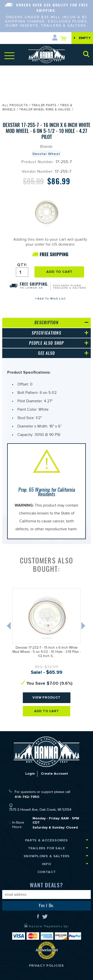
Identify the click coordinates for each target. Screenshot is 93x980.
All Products (15, 106)
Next (84, 627)
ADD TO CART (59, 272)
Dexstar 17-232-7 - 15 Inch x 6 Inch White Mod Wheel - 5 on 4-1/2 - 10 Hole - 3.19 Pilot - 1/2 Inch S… (46, 652)
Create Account (54, 774)
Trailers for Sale (46, 848)
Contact (47, 872)
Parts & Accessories (46, 840)
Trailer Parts (44, 106)
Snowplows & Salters (47, 856)
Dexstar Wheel (46, 154)
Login (30, 774)
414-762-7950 (27, 797)
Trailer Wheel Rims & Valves (45, 110)
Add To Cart (47, 711)
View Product (47, 697)
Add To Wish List (51, 299)
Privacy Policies (47, 966)
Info (46, 864)
